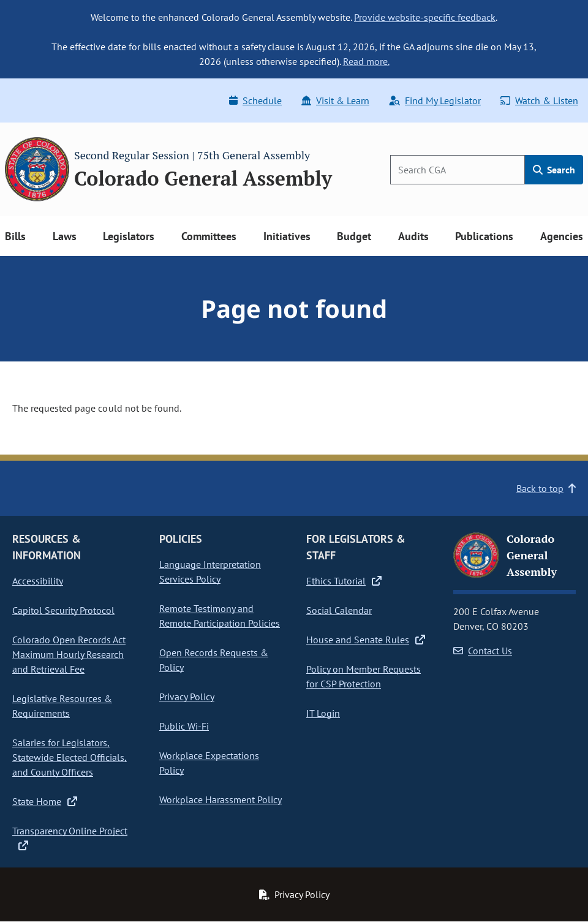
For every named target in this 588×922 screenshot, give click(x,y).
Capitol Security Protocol (63, 610)
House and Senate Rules (366, 640)
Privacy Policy (187, 697)
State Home (45, 801)
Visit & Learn (335, 100)
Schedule (255, 100)
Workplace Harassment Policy (221, 799)
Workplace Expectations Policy (209, 763)
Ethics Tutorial (344, 581)
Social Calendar (339, 610)
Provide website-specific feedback (425, 17)
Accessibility (38, 581)
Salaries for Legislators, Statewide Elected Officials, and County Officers (70, 757)
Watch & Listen (539, 100)
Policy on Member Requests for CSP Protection (364, 676)
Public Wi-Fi (184, 726)
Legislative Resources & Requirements (62, 706)
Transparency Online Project (70, 837)
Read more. (366, 61)
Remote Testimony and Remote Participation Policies (220, 616)
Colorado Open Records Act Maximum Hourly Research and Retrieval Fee (69, 654)
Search (554, 170)
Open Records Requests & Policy (214, 660)
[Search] (458, 170)
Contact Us (483, 651)
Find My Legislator (435, 100)
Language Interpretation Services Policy (210, 572)
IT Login (323, 713)
